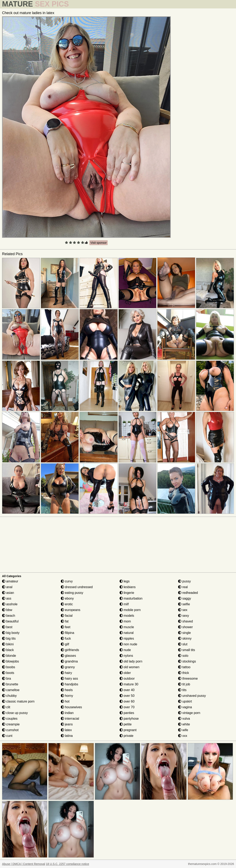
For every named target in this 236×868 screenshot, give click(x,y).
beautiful (10, 621)
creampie (11, 724)
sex (183, 610)
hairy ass (69, 679)
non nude (128, 644)
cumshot (10, 730)
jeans (67, 724)
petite (126, 724)
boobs (9, 667)
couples (10, 719)
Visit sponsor (99, 243)
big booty (11, 633)
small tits (187, 650)
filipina (68, 633)
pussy (184, 581)
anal (7, 587)
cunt (7, 736)
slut (183, 644)
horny (67, 696)
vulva (184, 719)
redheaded (188, 593)
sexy (183, 616)
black (8, 650)
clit (6, 707)
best (7, 627)
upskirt (185, 701)
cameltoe (11, 690)
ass (7, 598)
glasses (68, 656)
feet (66, 627)
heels (67, 690)
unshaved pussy (192, 696)
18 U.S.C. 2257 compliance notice (68, 864)
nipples (127, 638)
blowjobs (11, 661)
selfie (184, 604)
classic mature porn (18, 701)
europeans (71, 610)
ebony (67, 598)
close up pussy (15, 713)
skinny (185, 638)
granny (68, 667)
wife (183, 730)
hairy (66, 673)
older (125, 673)
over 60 (127, 701)
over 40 (127, 690)
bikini (8, 644)
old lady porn (131, 661)
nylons (126, 656)
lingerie (127, 593)
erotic (67, 604)
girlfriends (70, 650)
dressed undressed (77, 587)
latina (67, 736)
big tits (9, 638)
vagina (185, 707)
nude (125, 650)
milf (124, 604)
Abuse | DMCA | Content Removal (24, 864)
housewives (71, 707)
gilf (65, 644)
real (183, 587)
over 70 (127, 707)
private (126, 736)
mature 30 (129, 684)
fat (65, 621)
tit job (184, 684)
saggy (184, 598)
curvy (67, 581)
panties (127, 713)
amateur (10, 581)
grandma (69, 661)
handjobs (69, 684)
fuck (66, 638)
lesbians (128, 587)
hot (65, 701)
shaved (185, 621)
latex (66, 730)
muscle (127, 627)
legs (125, 581)
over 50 (127, 696)
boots (8, 673)
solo (183, 656)
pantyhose (129, 719)
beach (9, 616)
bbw (7, 610)
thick (183, 673)
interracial (70, 719)
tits (182, 690)
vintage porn (189, 713)
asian (8, 593)
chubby (9, 696)
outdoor (127, 679)
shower (185, 627)
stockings (187, 661)
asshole (10, 604)
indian (67, 713)
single (184, 633)
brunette (10, 684)
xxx (183, 736)
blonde (9, 656)
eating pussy (72, 593)
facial (67, 616)
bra (7, 679)
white (184, 724)
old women (130, 667)
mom (125, 621)
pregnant (128, 730)
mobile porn (130, 610)
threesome (188, 679)
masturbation (131, 598)
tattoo (184, 667)
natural (127, 633)
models (127, 616)
